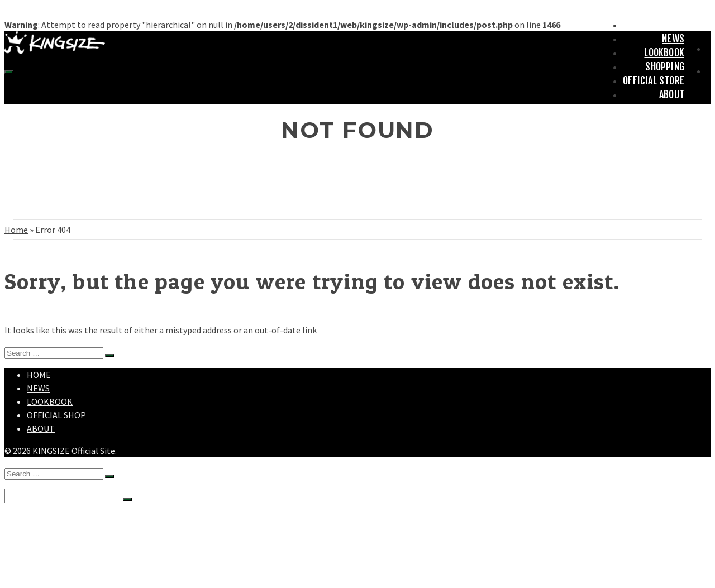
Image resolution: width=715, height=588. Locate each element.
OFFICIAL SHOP (56, 415)
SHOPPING (665, 66)
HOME (673, 25)
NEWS (673, 39)
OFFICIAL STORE (654, 80)
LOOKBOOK (664, 52)
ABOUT (672, 94)
